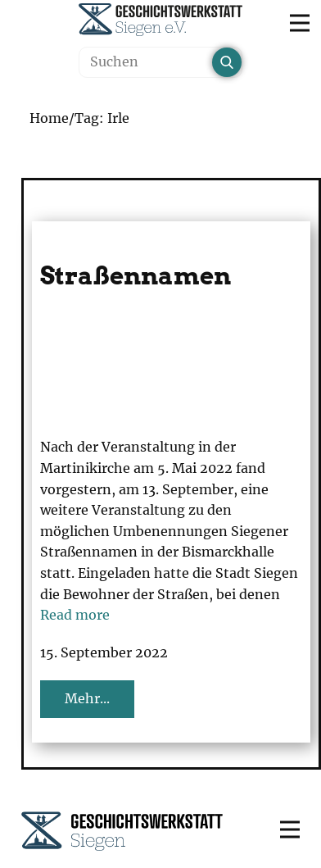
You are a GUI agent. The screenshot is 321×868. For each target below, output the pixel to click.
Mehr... (87, 698)
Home (49, 118)
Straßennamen (136, 275)
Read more (75, 615)
